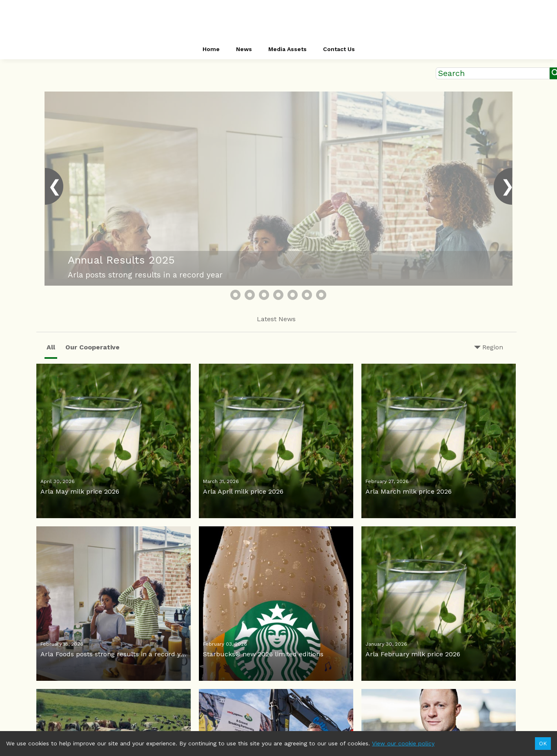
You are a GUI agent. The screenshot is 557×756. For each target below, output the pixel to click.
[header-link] (278, 20)
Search (451, 73)
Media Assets (287, 49)
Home (211, 49)
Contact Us (339, 49)
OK (543, 744)
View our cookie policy (403, 743)
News (244, 49)
